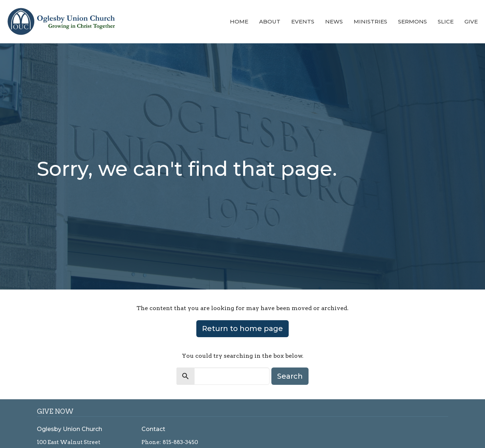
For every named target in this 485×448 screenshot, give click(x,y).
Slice (446, 21)
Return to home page (242, 329)
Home (239, 21)
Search (290, 376)
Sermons (412, 21)
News (334, 21)
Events (303, 21)
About (270, 21)
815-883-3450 (180, 442)
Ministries (370, 21)
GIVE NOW (55, 411)
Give (471, 21)
